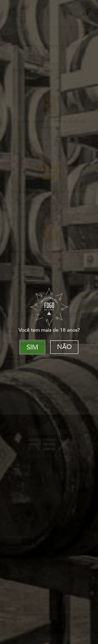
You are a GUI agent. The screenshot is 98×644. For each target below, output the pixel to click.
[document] (49, 322)
